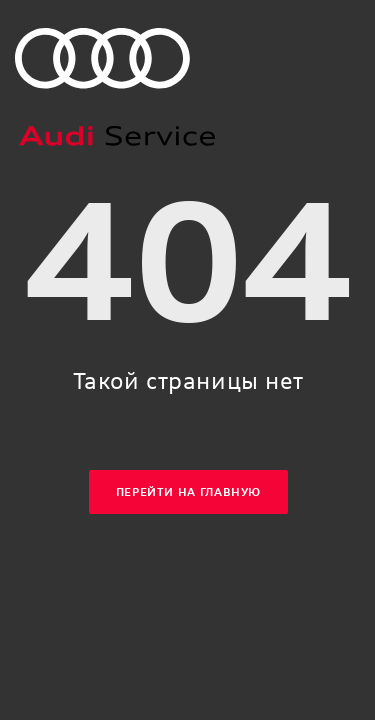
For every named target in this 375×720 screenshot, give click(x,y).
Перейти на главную (188, 492)
